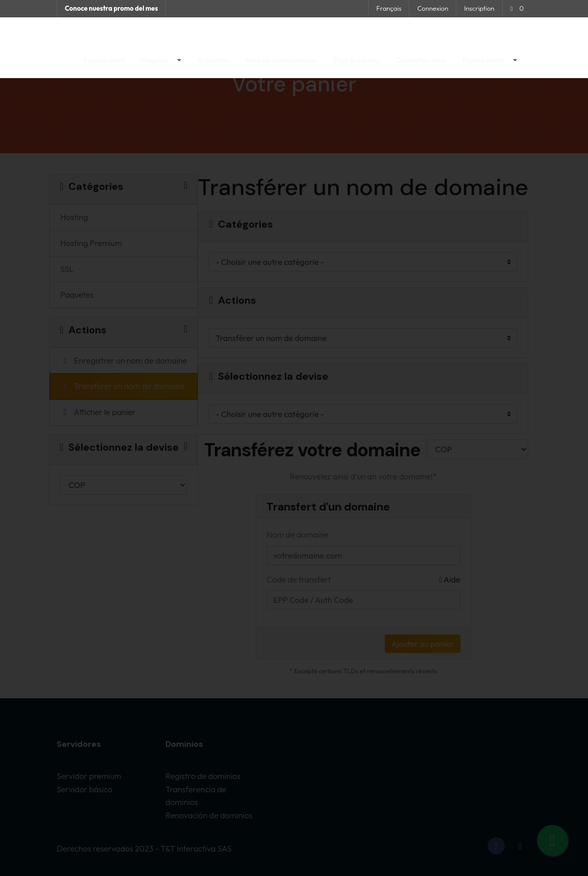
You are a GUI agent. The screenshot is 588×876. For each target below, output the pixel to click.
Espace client (104, 67)
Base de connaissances (281, 67)
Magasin (155, 67)
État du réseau (357, 67)
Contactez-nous (421, 67)
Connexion (433, 8)
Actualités (213, 67)
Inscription (479, 8)
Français (389, 8)
